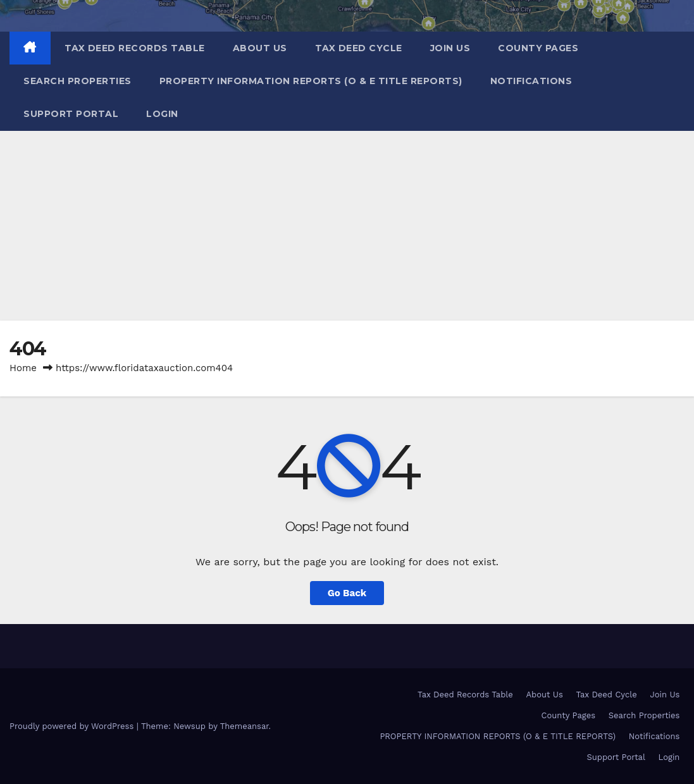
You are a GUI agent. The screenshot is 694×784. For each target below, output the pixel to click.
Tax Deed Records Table (135, 48)
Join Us (450, 48)
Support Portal (71, 114)
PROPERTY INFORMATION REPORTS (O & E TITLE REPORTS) (311, 81)
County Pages (538, 48)
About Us (260, 48)
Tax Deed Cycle (359, 48)
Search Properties (77, 81)
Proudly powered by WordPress (73, 726)
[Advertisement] (347, 226)
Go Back (347, 593)
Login (162, 114)
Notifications (531, 81)
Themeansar (245, 726)
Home (23, 368)
